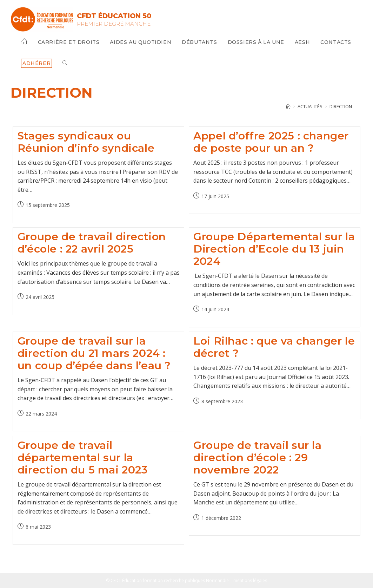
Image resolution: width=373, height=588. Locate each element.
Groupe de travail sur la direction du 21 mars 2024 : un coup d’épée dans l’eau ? (94, 353)
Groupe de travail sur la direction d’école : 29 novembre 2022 (257, 458)
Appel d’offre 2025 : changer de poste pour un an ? (271, 142)
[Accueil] (288, 106)
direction (341, 106)
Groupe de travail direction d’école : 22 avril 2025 (92, 243)
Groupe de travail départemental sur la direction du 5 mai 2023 (83, 458)
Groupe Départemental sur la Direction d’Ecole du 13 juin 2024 (274, 249)
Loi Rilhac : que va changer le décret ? (274, 347)
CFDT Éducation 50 (116, 16)
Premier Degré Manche (116, 24)
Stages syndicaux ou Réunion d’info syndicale (86, 142)
